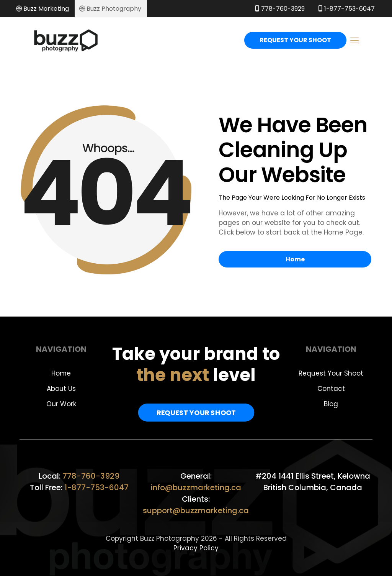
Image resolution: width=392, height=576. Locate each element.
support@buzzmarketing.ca (196, 510)
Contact (331, 389)
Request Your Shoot (331, 373)
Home (61, 373)
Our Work (61, 404)
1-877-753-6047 (96, 487)
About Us (61, 389)
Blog (331, 404)
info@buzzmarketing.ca (196, 487)
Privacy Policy (196, 548)
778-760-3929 (91, 476)
